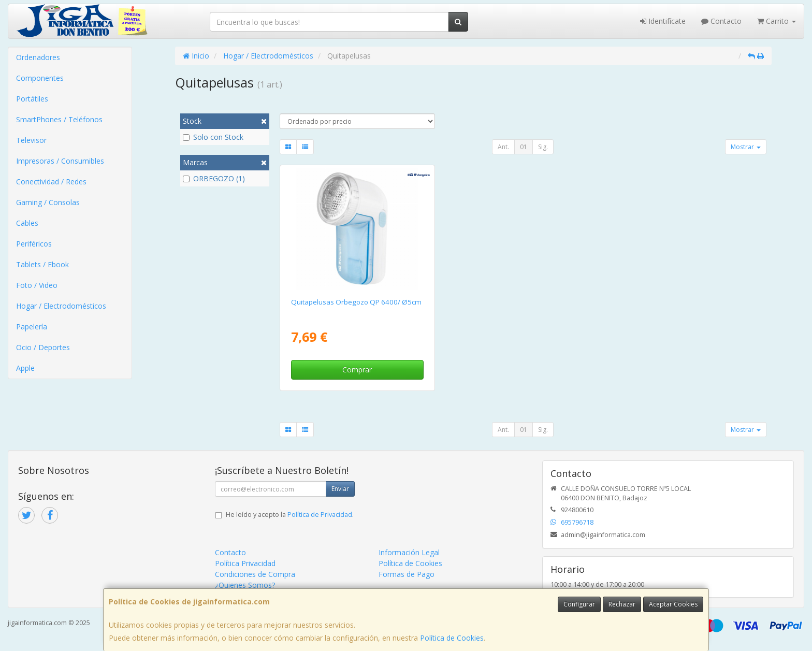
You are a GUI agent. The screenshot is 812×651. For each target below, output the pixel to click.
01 (524, 147)
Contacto (721, 21)
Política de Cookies (452, 638)
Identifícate (663, 21)
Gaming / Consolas (48, 202)
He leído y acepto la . (290, 515)
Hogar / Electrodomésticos (61, 306)
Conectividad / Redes (51, 182)
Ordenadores (38, 57)
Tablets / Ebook (42, 264)
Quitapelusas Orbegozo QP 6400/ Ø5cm (356, 302)
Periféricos (34, 244)
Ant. (503, 147)
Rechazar (622, 604)
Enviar (340, 489)
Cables (27, 223)
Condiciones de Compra (255, 574)
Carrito (777, 21)
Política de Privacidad (320, 515)
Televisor (31, 140)
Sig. (543, 147)
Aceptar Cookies (673, 604)
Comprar (357, 370)
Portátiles (32, 99)
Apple (25, 368)
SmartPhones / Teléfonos (59, 119)
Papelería (32, 327)
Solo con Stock (213, 137)
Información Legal (409, 552)
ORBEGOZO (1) (214, 178)
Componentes (40, 78)
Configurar (579, 604)
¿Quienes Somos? (245, 585)
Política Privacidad (245, 563)
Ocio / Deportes (43, 347)
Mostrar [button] (746, 147)
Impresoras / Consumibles (60, 161)
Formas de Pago (407, 574)
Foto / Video (37, 285)
